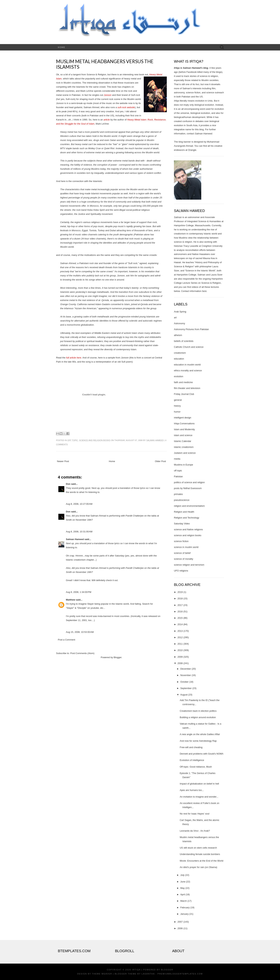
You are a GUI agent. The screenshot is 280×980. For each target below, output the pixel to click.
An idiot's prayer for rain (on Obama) (198, 867)
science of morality (184, 559)
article (107, 120)
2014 (180, 624)
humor (177, 412)
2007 (180, 922)
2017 (180, 605)
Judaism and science (185, 453)
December (186, 669)
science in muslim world (186, 547)
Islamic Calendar (183, 441)
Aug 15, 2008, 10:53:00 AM (80, 632)
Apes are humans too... (192, 790)
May (183, 888)
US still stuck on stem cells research (198, 848)
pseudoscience (182, 500)
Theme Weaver (102, 974)
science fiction (181, 541)
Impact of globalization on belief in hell (199, 784)
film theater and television (187, 388)
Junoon (108, 95)
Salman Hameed (155, 440)
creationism (180, 353)
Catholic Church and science (189, 347)
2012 (180, 637)
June (183, 882)
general (178, 400)
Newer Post (63, 461)
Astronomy (179, 323)
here (204, 291)
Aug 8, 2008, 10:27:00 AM (79, 504)
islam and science (183, 435)
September (186, 688)
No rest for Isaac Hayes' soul (194, 814)
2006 (180, 928)
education (179, 359)
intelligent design (183, 418)
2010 (180, 650)
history (177, 406)
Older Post (160, 461)
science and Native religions (188, 529)
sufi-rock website (126, 107)
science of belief (182, 553)
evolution (179, 376)
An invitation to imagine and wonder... (199, 797)
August (184, 695)
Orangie (192, 150)
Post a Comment (67, 640)
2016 (180, 611)
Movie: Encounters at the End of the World (201, 861)
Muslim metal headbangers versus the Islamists (105, 64)
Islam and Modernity (184, 429)
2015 (180, 618)
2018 (180, 598)
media (177, 459)
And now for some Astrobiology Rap (198, 741)
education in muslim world (187, 365)
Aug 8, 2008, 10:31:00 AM (79, 532)
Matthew (71, 600)
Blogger (117, 657)
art (175, 317)
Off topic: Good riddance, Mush (196, 767)
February (185, 907)
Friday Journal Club (184, 394)
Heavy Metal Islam (137, 120)
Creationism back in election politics (198, 711)
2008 (180, 663)
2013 (180, 631)
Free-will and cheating (191, 747)
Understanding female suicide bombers (200, 854)
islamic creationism (184, 447)
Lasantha (148, 974)
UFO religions (181, 571)
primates (178, 494)
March (184, 901)
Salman (178, 217)
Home (62, 47)
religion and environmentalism (189, 506)
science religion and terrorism (189, 565)
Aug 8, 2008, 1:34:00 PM (79, 592)
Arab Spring (180, 312)
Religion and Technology (187, 518)
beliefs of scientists (184, 341)
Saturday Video (182, 524)
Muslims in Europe (183, 465)
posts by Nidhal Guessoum (188, 488)
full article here (74, 358)
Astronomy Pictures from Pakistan (191, 329)
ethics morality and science (188, 370)
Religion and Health (184, 512)
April (183, 894)
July (182, 875)
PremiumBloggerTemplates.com (180, 974)
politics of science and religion (189, 482)
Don (68, 484)
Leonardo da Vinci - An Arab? (195, 831)
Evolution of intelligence (192, 760)
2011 (180, 644)
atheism (178, 335)
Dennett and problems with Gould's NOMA (202, 754)
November (186, 675)
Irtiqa (136, 970)
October (184, 682)
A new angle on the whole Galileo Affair (200, 734)
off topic (73, 440)
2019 (180, 592)
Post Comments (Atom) (82, 653)
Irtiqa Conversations (184, 423)
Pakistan (178, 476)
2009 (180, 657)
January (184, 914)
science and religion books (95, 440)
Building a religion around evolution (198, 717)
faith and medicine (183, 382)
